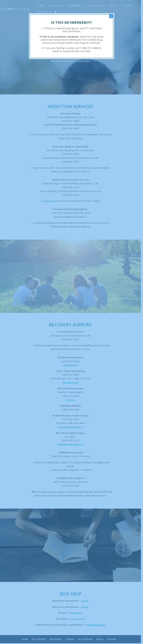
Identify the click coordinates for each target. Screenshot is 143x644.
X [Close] (111, 16)
